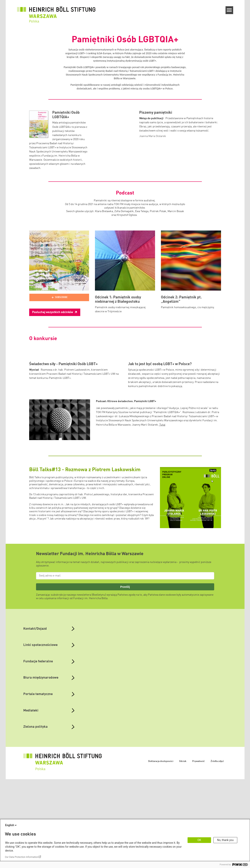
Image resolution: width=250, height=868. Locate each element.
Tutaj (162, 483)
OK (199, 840)
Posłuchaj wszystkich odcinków (53, 312)
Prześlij (125, 645)
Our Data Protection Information (22, 857)
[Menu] (229, 10)
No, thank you (225, 840)
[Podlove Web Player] (59, 297)
